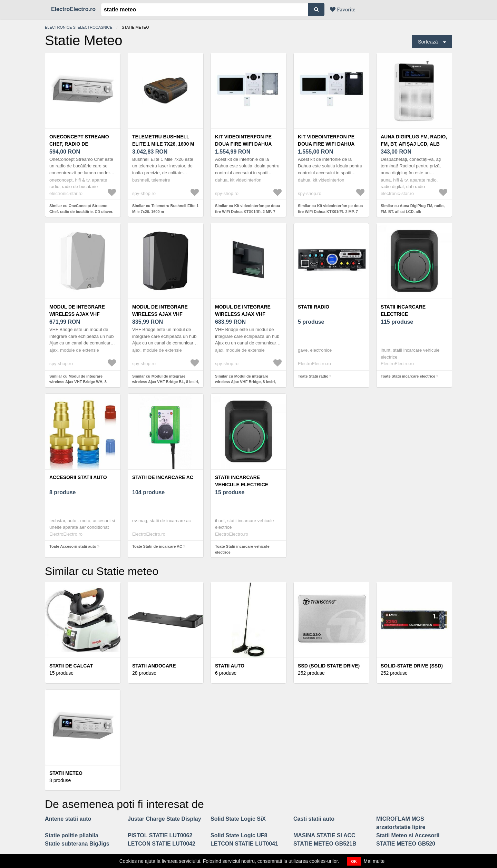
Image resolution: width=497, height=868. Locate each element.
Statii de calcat (71, 666)
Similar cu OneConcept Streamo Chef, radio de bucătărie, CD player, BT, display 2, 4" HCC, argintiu (81, 211)
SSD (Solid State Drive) (329, 666)
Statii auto (230, 666)
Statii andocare (154, 666)
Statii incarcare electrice (403, 310)
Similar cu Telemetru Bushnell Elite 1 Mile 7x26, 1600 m (165, 209)
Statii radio (314, 307)
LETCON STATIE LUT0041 (244, 844)
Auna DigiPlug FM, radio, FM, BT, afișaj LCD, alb (414, 140)
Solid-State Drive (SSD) (412, 666)
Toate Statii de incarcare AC (157, 546)
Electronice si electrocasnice (79, 27)
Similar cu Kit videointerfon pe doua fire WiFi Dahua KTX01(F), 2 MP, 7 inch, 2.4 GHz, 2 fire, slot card (330, 211)
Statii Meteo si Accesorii (408, 835)
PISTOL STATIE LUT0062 (160, 835)
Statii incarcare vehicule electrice (242, 481)
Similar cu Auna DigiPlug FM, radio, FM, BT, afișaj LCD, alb (413, 209)
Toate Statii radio (313, 376)
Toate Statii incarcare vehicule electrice (242, 549)
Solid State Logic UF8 (239, 835)
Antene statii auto (68, 819)
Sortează (428, 42)
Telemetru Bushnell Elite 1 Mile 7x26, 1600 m (163, 140)
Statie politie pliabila (72, 835)
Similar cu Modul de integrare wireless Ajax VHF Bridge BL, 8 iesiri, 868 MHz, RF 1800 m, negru (166, 382)
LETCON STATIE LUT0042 (162, 844)
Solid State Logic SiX (238, 819)
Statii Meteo (66, 773)
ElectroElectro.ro (73, 9)
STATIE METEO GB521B (325, 844)
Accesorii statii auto (78, 477)
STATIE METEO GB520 (406, 844)
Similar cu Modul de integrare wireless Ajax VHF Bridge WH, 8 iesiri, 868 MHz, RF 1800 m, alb (78, 382)
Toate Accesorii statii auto (73, 546)
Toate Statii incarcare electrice (408, 376)
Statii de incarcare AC (163, 477)
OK (354, 861)
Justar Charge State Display (164, 819)
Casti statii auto (314, 819)
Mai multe (374, 861)
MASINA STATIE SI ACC (324, 835)
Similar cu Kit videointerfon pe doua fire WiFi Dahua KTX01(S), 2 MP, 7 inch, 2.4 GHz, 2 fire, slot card (247, 211)
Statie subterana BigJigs (77, 844)
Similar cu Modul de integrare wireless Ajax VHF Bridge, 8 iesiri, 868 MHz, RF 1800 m (245, 382)
